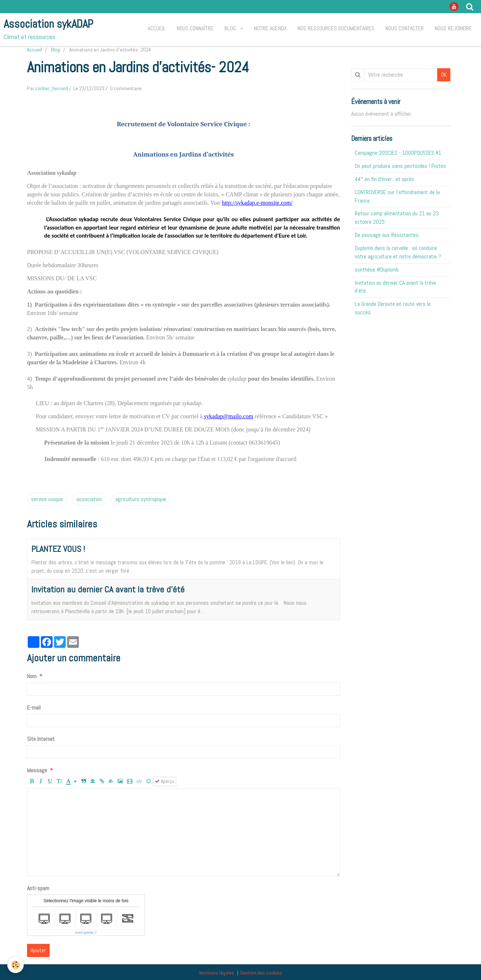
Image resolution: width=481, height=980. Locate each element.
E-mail (34, 708)
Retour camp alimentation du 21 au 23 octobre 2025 (397, 218)
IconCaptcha (84, 933)
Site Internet (41, 739)
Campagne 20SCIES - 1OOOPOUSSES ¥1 (398, 153)
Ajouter (38, 950)
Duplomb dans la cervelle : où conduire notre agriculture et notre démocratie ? (398, 252)
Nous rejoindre (453, 28)
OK (444, 75)
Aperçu (165, 781)
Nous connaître (195, 28)
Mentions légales (217, 973)
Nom (32, 676)
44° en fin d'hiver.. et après (384, 179)
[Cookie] (16, 965)
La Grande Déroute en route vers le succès (393, 308)
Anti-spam (38, 888)
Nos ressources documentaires (336, 28)
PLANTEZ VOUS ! (58, 549)
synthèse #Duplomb (377, 270)
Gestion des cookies (261, 973)
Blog (231, 28)
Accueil (157, 28)
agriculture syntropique (141, 499)
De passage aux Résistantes (387, 235)
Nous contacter (405, 28)
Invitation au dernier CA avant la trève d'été (108, 589)
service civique (47, 499)
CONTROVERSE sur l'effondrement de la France (397, 196)
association (89, 499)
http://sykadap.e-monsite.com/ (257, 203)
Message (37, 770)
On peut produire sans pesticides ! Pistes (400, 166)
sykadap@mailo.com (229, 416)
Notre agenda (270, 28)
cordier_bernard (51, 88)
